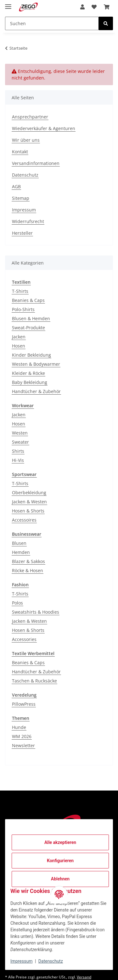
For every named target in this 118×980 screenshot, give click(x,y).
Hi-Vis (18, 460)
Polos (17, 603)
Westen (20, 433)
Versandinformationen (36, 163)
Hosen (19, 346)
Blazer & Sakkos (28, 561)
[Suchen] (52, 23)
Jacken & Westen (29, 502)
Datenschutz (51, 961)
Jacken (19, 337)
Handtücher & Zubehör (36, 391)
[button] (82, 7)
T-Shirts (20, 291)
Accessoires (24, 520)
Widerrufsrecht (28, 221)
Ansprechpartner (30, 117)
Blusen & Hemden (31, 318)
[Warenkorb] (107, 7)
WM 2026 (22, 736)
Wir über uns (26, 140)
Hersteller (22, 233)
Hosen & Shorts (28, 511)
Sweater (20, 442)
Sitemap (21, 198)
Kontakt (20, 152)
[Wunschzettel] (94, 7)
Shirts (18, 451)
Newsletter (23, 745)
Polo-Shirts (23, 309)
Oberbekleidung (29, 493)
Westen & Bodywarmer (36, 364)
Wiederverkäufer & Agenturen (44, 128)
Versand (84, 977)
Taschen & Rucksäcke (34, 681)
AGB (16, 186)
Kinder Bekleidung (31, 355)
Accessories (24, 639)
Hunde (19, 727)
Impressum (21, 961)
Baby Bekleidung (30, 382)
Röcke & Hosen (28, 570)
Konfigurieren (60, 861)
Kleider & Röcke (28, 373)
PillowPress (24, 704)
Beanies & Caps (28, 300)
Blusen (19, 543)
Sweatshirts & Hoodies (36, 612)
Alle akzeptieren (60, 842)
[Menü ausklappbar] (8, 4)
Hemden (21, 552)
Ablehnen (60, 879)
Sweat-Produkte (28, 328)
